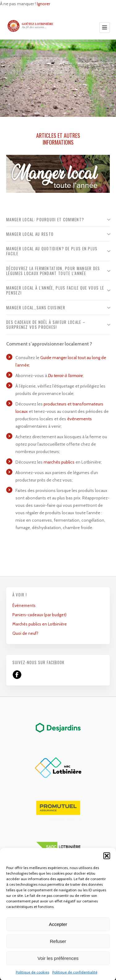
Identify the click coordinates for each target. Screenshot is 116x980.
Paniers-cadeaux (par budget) (39, 615)
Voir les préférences (58, 966)
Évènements (24, 605)
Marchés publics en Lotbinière (40, 624)
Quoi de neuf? (25, 633)
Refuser (58, 949)
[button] (107, 863)
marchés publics (59, 462)
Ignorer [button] (43, 4)
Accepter (58, 932)
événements (79, 419)
